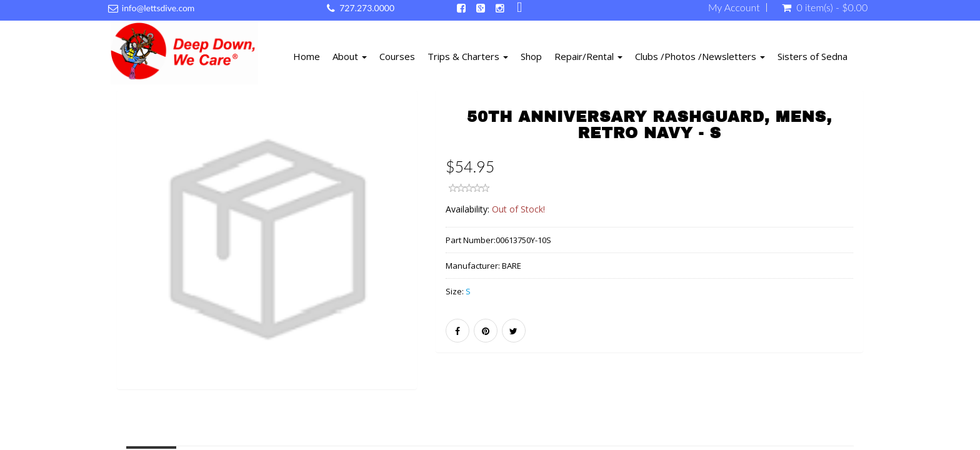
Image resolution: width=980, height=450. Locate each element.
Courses (397, 56)
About (350, 56)
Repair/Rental (588, 56)
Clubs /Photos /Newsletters (700, 56)
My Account (734, 7)
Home (307, 56)
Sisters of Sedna (812, 56)
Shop (531, 56)
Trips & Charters (468, 56)
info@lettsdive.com (158, 8)
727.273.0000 (367, 8)
